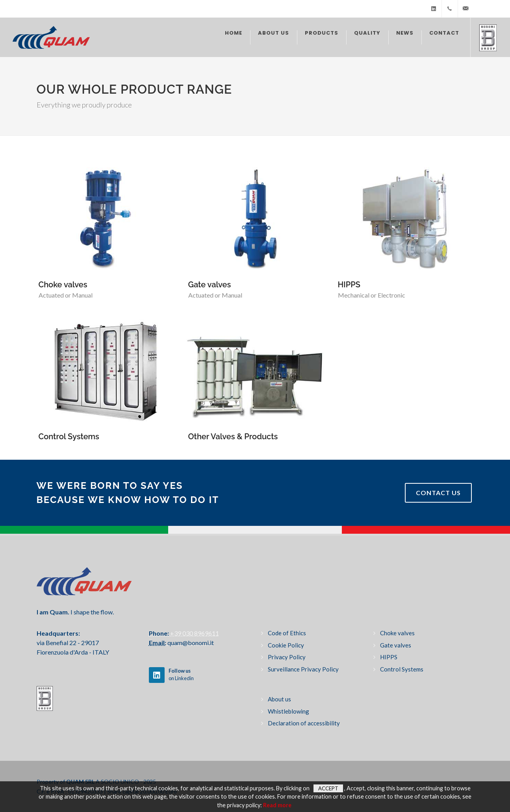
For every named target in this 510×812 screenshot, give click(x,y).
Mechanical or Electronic (372, 295)
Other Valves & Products (233, 437)
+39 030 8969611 (194, 633)
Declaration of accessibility (304, 723)
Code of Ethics (287, 633)
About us (279, 699)
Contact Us (438, 493)
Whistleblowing (288, 711)
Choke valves (63, 285)
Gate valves (210, 285)
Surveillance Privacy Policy (303, 669)
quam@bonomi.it (190, 643)
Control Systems (69, 437)
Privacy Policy (287, 657)
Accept (328, 788)
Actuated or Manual (66, 295)
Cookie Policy (286, 645)
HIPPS (349, 285)
